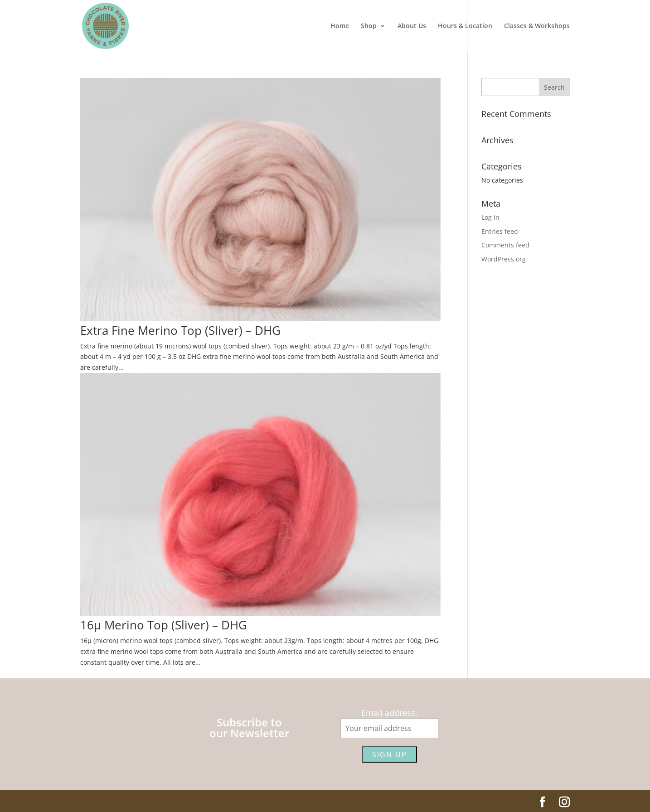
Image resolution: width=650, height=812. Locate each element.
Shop (369, 26)
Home (340, 26)
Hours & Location (465, 26)
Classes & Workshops (537, 26)
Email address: (389, 713)
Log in (490, 217)
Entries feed (500, 231)
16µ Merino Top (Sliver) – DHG (164, 625)
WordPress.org (504, 259)
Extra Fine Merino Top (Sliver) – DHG (180, 330)
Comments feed (505, 245)
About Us (412, 26)
